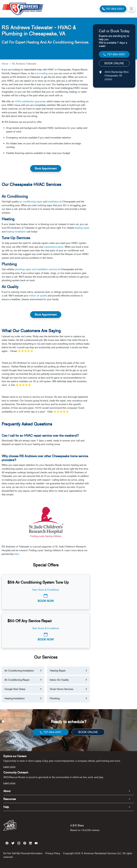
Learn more (9, 767)
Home (5, 64)
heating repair (82, 228)
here (17, 554)
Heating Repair (58, 670)
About (7, 791)
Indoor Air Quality (59, 680)
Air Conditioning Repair (17, 680)
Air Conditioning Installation (19, 670)
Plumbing (55, 698)
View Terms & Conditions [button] (46, 590)
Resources (10, 799)
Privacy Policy (53, 853)
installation (54, 201)
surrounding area (44, 73)
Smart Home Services (62, 689)
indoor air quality (38, 295)
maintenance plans (54, 247)
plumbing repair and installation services (36, 269)
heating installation (16, 231)
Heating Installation (15, 698)
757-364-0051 (114, 54)
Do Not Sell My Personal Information (23, 853)
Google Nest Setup (15, 689)
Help (6, 807)
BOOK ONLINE (114, 63)
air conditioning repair (31, 201)
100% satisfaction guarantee (30, 101)
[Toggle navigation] (131, 9)
